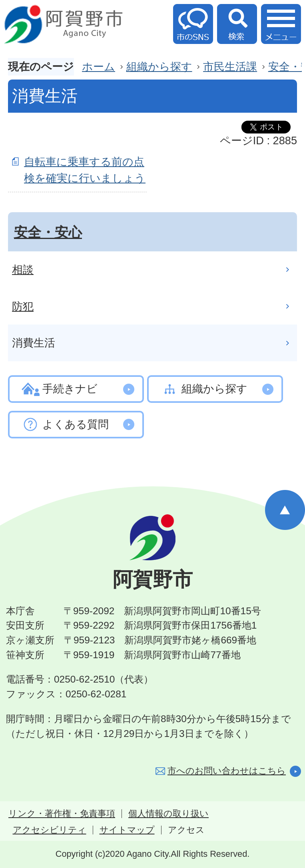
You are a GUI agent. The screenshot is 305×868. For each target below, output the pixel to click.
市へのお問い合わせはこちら (227, 771)
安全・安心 (48, 232)
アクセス (186, 830)
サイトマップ (127, 830)
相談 (23, 270)
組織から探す (159, 67)
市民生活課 (230, 67)
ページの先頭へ (285, 510)
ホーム (99, 67)
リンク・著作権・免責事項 (62, 814)
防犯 (23, 306)
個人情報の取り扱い (168, 814)
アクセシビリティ (50, 830)
